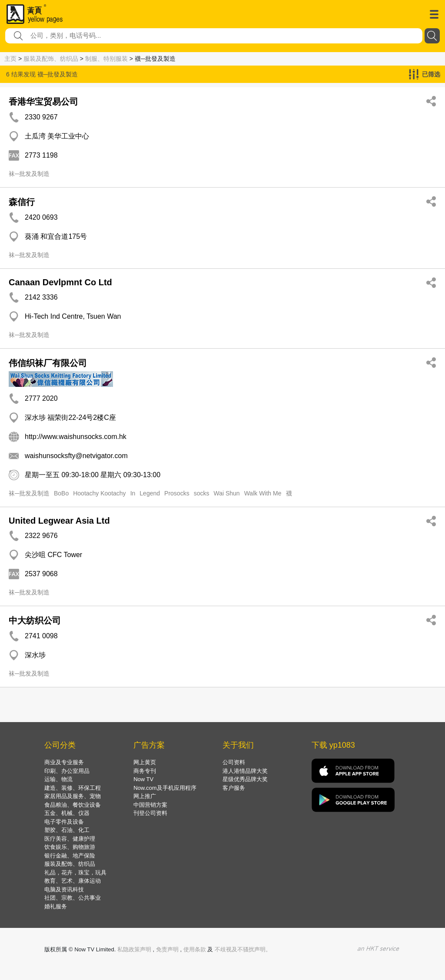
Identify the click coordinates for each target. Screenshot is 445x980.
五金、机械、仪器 (67, 813)
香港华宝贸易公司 (43, 102)
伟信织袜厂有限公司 (48, 363)
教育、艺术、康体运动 (73, 881)
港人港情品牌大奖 (245, 771)
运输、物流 (58, 779)
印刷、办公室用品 (67, 771)
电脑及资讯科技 (64, 889)
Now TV (143, 779)
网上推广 (145, 796)
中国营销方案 (150, 805)
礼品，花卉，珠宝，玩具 (75, 873)
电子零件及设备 (64, 822)
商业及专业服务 (64, 762)
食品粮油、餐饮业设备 (73, 805)
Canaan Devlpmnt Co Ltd (60, 282)
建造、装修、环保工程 (73, 788)
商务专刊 (145, 771)
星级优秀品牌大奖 (245, 779)
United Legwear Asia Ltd (59, 521)
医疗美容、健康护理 (70, 839)
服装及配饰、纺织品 (51, 59)
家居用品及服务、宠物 (73, 796)
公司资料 (234, 762)
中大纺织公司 (35, 620)
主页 (10, 59)
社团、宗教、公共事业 (73, 898)
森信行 (22, 202)
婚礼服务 (56, 906)
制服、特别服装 (106, 59)
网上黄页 (145, 762)
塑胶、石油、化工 (67, 830)
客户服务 (234, 788)
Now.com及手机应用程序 (165, 788)
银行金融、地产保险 (70, 856)
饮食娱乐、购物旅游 (70, 847)
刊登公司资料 (150, 813)
